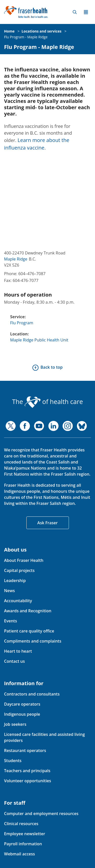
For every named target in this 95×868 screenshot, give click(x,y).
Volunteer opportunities (28, 781)
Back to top (52, 367)
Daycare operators (22, 704)
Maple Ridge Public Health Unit (39, 340)
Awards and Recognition (28, 611)
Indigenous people (22, 714)
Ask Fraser (47, 523)
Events (11, 621)
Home (9, 31)
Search (75, 12)
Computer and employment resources (41, 814)
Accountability (18, 601)
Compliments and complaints (33, 641)
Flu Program (22, 323)
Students (13, 761)
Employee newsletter (25, 834)
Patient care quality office (29, 631)
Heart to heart (18, 651)
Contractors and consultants (32, 694)
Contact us (14, 661)
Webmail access (20, 854)
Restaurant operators (25, 750)
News (9, 591)
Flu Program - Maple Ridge (26, 37)
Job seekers (15, 724)
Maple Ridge (16, 259)
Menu (86, 12)
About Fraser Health (24, 560)
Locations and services (41, 31)
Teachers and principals (27, 771)
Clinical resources (21, 824)
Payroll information (23, 844)
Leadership (15, 581)
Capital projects (19, 570)
